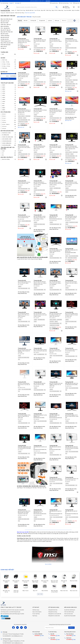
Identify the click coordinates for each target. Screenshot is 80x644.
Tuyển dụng (35, 616)
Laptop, (13, 10)
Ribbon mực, (61, 10)
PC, (16, 10)
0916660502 (37, 636)
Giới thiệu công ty (36, 610)
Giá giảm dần (42, 21)
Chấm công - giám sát (6, 25)
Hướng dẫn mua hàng (53, 612)
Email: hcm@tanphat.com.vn (17, 643)
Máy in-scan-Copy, (21, 10)
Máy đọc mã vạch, (30, 10)
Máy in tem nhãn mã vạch (6, 19)
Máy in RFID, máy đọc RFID (7, 43)
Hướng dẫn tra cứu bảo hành (54, 616)
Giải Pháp (38, 614)
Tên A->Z (64, 21)
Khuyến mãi (76, 3)
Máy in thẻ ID (4, 46)
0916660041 (53, 636)
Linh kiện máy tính (5, 39)
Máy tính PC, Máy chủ (6, 30)
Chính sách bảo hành (69, 614)
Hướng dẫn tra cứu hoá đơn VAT (55, 614)
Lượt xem (50, 21)
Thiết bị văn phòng (5, 36)
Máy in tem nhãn (76, 10)
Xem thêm (40, 594)
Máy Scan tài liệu (4, 23)
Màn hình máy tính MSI (23, 532)
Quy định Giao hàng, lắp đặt (70, 616)
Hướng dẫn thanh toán (53, 610)
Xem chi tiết (48, 564)
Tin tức (34, 614)
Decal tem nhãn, (68, 10)
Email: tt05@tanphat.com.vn (17, 636)
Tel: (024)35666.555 (7, 636)
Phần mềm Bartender (6, 45)
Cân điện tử (3, 48)
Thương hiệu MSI (22, 39)
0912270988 (69, 636)
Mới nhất (26, 21)
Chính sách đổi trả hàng (69, 612)
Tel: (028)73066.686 (7, 643)
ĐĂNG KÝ (71, 628)
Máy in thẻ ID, (55, 10)
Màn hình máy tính (5, 37)
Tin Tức (71, 3)
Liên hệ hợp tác (38, 612)
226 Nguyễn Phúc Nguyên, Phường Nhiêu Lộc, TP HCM (14, 641)
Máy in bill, (43, 10)
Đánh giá (57, 21)
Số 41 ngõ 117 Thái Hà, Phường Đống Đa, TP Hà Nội (13, 634)
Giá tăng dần (33, 21)
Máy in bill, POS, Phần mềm (7, 32)
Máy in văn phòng (5, 26)
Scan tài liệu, (37, 10)
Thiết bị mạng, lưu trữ (6, 41)
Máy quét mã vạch (5, 21)
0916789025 (53, 639)
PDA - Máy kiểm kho (5, 28)
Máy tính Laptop (4, 34)
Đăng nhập (67, 8)
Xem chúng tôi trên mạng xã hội (20, 624)
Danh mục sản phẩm (5, 10)
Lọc (8, 79)
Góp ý (34, 612)
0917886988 (69, 639)
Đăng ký (67, 6)
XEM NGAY (44, 1)
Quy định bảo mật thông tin (70, 610)
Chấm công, (49, 10)
